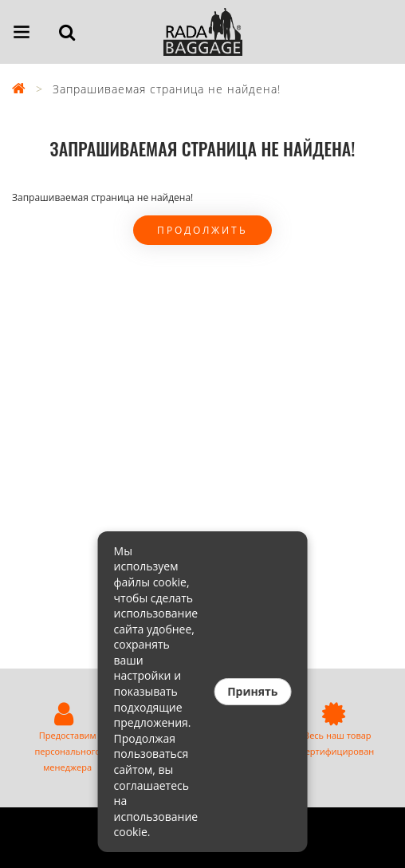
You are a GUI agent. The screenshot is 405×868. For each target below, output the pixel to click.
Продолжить (202, 230)
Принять (252, 691)
